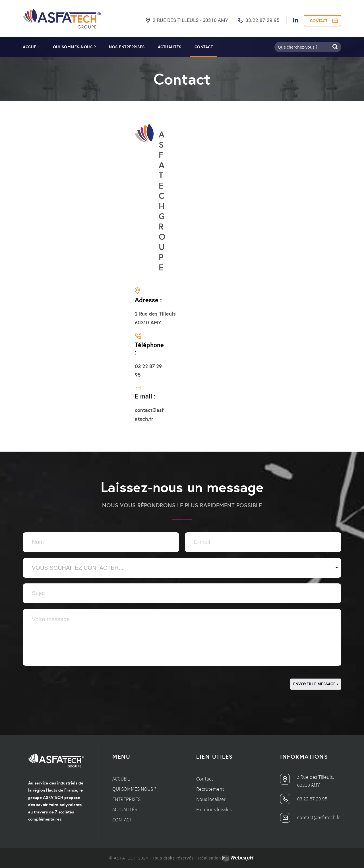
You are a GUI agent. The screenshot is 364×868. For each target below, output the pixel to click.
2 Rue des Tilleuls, (307, 777)
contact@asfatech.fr (310, 817)
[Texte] (101, 542)
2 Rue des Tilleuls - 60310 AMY (190, 20)
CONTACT (319, 21)
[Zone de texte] (182, 637)
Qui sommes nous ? (134, 789)
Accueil (31, 47)
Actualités (170, 47)
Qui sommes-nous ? (75, 47)
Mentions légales (214, 809)
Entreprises (126, 799)
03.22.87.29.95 (262, 20)
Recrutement (210, 789)
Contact (204, 47)
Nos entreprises (127, 47)
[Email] (263, 542)
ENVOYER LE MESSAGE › (316, 684)
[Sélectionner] (182, 568)
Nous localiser (211, 799)
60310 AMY (308, 785)
